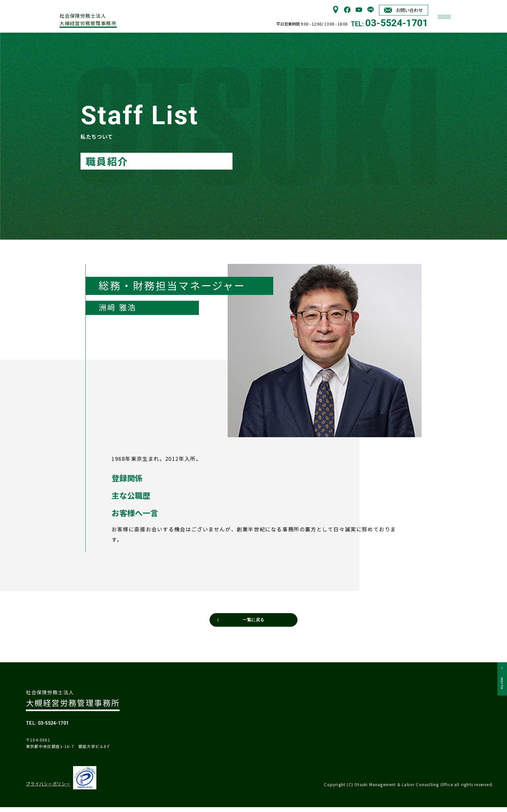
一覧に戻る (253, 623)
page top (501, 693)
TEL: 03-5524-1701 (56, 726)
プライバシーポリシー (46, 789)
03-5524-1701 (397, 23)
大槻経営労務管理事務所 (106, 17)
